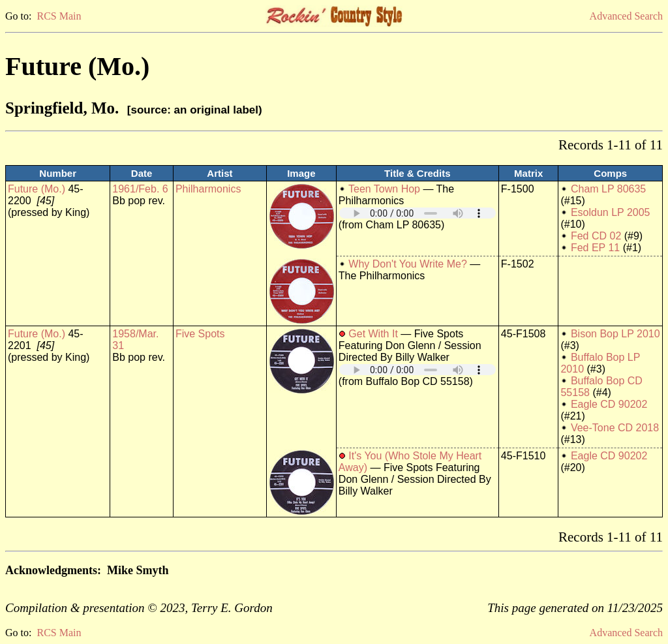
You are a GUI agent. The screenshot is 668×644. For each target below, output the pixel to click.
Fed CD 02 (596, 236)
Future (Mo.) (37, 189)
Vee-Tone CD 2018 (615, 428)
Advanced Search (626, 16)
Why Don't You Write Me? (408, 264)
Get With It (373, 334)
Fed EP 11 (595, 248)
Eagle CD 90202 (609, 404)
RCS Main (59, 16)
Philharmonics (208, 189)
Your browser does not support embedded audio (417, 213)
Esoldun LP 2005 (611, 212)
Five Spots (200, 334)
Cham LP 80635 (608, 189)
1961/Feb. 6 (140, 189)
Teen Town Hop (384, 189)
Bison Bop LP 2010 (615, 334)
